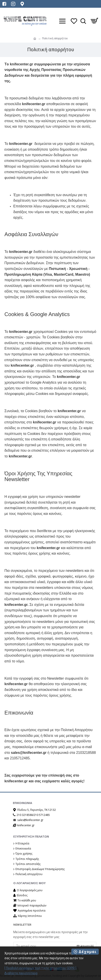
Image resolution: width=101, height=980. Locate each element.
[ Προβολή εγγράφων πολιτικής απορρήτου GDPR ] (40, 968)
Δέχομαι (88, 952)
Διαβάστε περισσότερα (21, 973)
